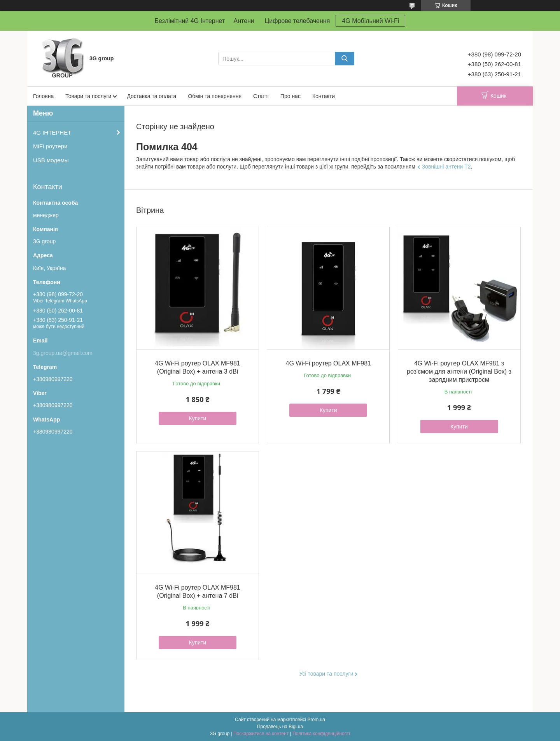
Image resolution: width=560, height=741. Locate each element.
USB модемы (51, 160)
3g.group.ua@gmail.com (63, 353)
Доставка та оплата (151, 96)
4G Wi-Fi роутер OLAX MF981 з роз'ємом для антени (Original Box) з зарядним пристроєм (459, 371)
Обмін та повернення (215, 96)
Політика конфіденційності (321, 734)
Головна (43, 96)
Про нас (290, 96)
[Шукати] (345, 59)
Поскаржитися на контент (261, 734)
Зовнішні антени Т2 (446, 167)
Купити (198, 418)
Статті (261, 96)
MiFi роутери (50, 146)
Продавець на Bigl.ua (280, 727)
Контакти (324, 96)
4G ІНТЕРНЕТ (52, 133)
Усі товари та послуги (326, 674)
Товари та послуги (88, 96)
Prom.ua (316, 720)
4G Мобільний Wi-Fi (370, 21)
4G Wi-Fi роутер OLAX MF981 (328, 363)
